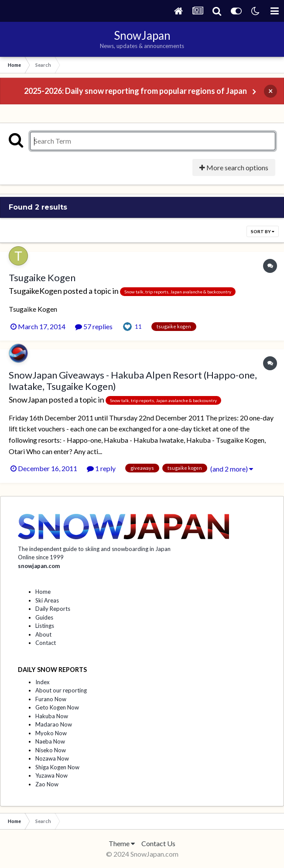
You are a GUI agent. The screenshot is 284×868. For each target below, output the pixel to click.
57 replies (94, 326)
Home (43, 592)
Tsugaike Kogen (42, 277)
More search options (234, 167)
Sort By (263, 231)
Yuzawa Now (51, 775)
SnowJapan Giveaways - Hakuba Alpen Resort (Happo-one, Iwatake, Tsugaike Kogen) (133, 381)
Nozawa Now (52, 758)
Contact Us (158, 843)
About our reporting (61, 690)
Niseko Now (51, 750)
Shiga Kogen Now (57, 767)
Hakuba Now (52, 716)
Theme (122, 843)
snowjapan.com (39, 566)
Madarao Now (54, 724)
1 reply (101, 468)
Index (43, 682)
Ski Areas (47, 600)
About (43, 634)
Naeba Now (50, 741)
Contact (46, 643)
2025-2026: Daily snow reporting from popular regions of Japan (135, 91)
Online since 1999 (41, 557)
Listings (45, 626)
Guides (44, 617)
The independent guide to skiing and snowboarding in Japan (94, 549)
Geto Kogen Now (57, 707)
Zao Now (47, 784)
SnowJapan (28, 400)
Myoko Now (51, 733)
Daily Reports (53, 609)
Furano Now (51, 699)
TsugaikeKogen (35, 291)
